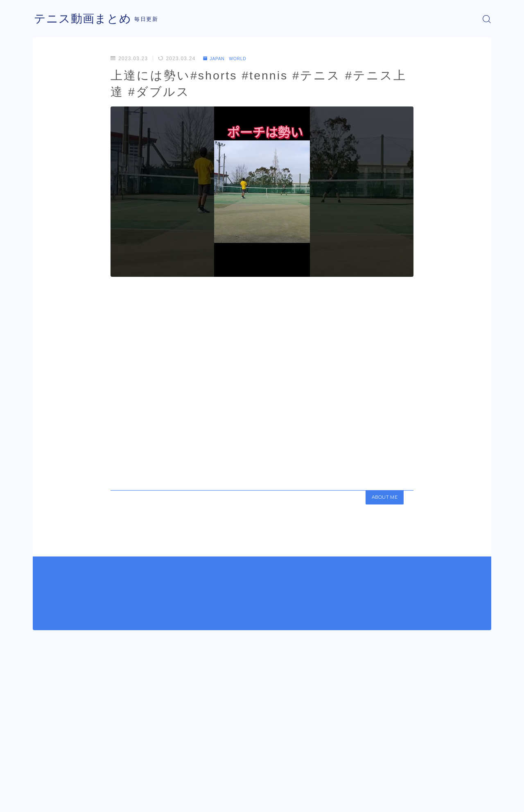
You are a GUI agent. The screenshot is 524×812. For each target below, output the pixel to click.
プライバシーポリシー (102, 800)
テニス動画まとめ (86, 19)
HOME (42, 775)
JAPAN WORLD (228, 59)
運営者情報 (46, 800)
